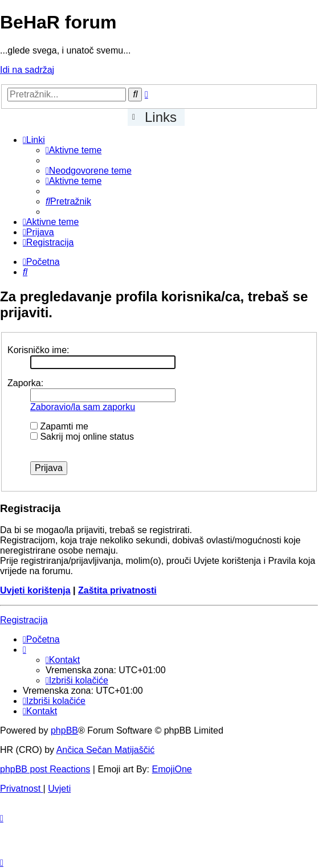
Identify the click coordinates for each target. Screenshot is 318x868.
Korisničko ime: (38, 350)
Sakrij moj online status (82, 437)
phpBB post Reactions (45, 769)
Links (161, 117)
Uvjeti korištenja (35, 590)
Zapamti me (59, 426)
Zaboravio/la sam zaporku (83, 407)
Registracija (24, 620)
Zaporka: (25, 383)
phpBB (64, 730)
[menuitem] (74, 150)
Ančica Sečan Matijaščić (106, 750)
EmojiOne (172, 769)
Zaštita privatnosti (117, 590)
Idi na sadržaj (27, 70)
